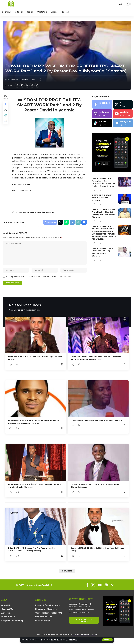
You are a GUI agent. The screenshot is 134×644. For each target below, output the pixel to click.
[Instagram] (102, 115)
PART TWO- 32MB (22, 191)
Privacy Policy (57, 640)
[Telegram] (123, 124)
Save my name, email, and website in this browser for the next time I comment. (39, 281)
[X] (123, 105)
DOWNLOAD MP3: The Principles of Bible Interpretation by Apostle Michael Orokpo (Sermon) (104, 184)
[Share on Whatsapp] (28, 86)
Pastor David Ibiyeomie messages (40, 213)
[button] (107, 640)
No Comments (12, 80)
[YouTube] (100, 591)
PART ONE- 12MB (22, 185)
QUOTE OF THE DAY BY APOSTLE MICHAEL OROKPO (103, 201)
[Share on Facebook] (17, 86)
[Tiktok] (102, 124)
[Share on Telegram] (34, 86)
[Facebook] (102, 105)
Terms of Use (74, 640)
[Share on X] (23, 86)
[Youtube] (123, 115)
